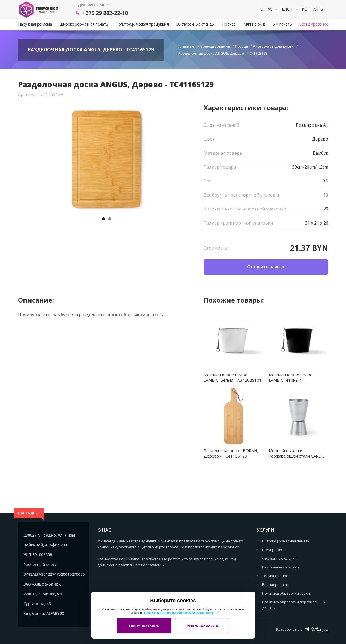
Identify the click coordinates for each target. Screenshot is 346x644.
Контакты (313, 9)
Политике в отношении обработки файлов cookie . (179, 613)
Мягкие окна (255, 24)
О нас (266, 9)
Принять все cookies (144, 626)
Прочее (229, 24)
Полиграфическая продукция (142, 24)
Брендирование (314, 24)
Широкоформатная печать (84, 24)
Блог (287, 9)
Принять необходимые (202, 626)
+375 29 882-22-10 (105, 13)
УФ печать (282, 24)
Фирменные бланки (279, 558)
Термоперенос (275, 576)
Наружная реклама (35, 24)
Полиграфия (273, 550)
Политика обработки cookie (286, 593)
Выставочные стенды (195, 24)
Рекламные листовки (281, 567)
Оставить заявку (266, 267)
